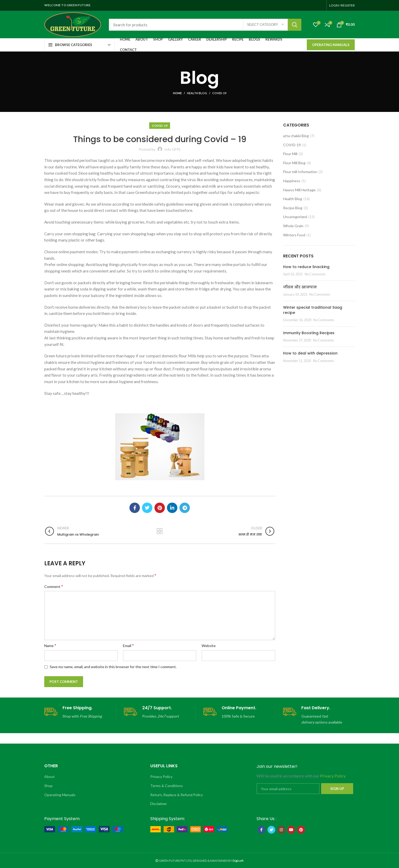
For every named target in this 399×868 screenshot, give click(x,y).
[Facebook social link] (135, 508)
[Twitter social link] (147, 508)
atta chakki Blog (296, 136)
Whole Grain (293, 226)
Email (128, 645)
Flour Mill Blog (294, 163)
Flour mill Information (300, 172)
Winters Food (294, 235)
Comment (54, 586)
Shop (48, 786)
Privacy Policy (161, 777)
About (49, 777)
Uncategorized (295, 217)
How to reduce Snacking (306, 267)
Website (209, 646)
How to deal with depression (310, 353)
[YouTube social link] (291, 830)
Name (50, 645)
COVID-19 (219, 93)
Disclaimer (159, 804)
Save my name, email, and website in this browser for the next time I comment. (113, 667)
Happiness (292, 181)
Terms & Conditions (167, 786)
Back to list (160, 531)
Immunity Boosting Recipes (309, 333)
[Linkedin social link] (172, 508)
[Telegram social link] (185, 508)
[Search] (205, 25)
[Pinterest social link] (160, 508)
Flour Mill (290, 154)
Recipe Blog (293, 208)
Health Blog (197, 93)
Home (177, 93)
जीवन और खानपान (300, 287)
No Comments (315, 274)
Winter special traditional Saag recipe (313, 310)
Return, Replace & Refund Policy (177, 795)
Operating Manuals (331, 45)
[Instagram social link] (281, 830)
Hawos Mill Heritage (299, 190)
